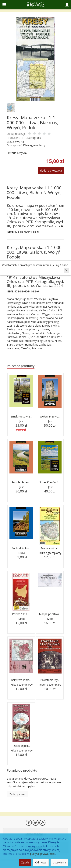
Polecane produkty (21, 366)
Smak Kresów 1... (50, 482)
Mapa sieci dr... (50, 548)
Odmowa (41, 862)
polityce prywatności (43, 854)
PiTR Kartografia (31, 138)
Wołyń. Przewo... (50, 416)
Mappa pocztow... (50, 614)
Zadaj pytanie (18, 794)
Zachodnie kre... (21, 548)
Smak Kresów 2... (21, 416)
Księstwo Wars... (21, 680)
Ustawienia (59, 862)
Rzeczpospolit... (21, 746)
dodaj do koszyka (51, 171)
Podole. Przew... (21, 482)
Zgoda (25, 862)
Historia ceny (16, 153)
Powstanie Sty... (50, 680)
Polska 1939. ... (21, 614)
